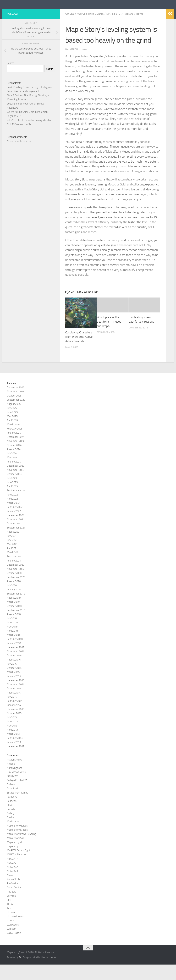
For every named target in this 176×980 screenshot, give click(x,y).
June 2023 (12, 498)
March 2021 (13, 568)
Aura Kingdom (14, 783)
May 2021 (12, 560)
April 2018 (12, 646)
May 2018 (12, 642)
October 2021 (14, 539)
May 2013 (12, 741)
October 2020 (14, 588)
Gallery (10, 829)
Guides (70, 29)
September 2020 (16, 593)
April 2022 (12, 514)
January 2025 (14, 448)
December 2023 (16, 481)
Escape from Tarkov (17, 808)
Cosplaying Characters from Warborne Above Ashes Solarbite (79, 352)
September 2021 (16, 543)
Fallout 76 (12, 812)
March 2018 (13, 650)
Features (12, 816)
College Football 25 (17, 796)
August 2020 (14, 597)
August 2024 (14, 465)
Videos (11, 936)
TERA (10, 920)
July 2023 (12, 494)
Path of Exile (13, 895)
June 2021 (12, 555)
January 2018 (14, 659)
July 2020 (12, 601)
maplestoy (13, 862)
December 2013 (16, 725)
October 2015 (14, 683)
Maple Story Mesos (120, 29)
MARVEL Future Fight (18, 866)
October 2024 (14, 461)
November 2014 (16, 700)
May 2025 (12, 432)
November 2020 (16, 584)
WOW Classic (14, 948)
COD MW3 (12, 792)
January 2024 (14, 477)
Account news (14, 775)
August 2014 (14, 708)
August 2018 (14, 630)
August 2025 (14, 419)
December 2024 (16, 452)
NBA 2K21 (12, 878)
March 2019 (13, 617)
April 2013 (12, 745)
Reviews (11, 907)
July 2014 (12, 712)
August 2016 (14, 675)
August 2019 (14, 613)
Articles (11, 779)
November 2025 (16, 407)
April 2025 (12, 436)
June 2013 (12, 737)
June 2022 (12, 510)
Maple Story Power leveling (21, 849)
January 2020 (14, 605)
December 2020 (16, 580)
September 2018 (16, 626)
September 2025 (16, 415)
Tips (9, 924)
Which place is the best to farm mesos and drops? (109, 337)
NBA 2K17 (12, 874)
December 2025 (16, 403)
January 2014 (14, 720)
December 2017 (16, 663)
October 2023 (14, 489)
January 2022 (14, 527)
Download (12, 804)
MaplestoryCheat (33, 12)
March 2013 (13, 749)
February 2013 (15, 753)
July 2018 (12, 634)
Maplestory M (14, 858)
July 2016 (12, 679)
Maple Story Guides (90, 29)
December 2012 (16, 762)
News (140, 29)
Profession (13, 899)
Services (11, 911)
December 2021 (16, 531)
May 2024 (12, 473)
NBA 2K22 (12, 882)
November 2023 (16, 485)
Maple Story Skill (16, 854)
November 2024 (16, 456)
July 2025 (12, 423)
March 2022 (13, 518)
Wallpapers (13, 940)
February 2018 (15, 654)
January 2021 (14, 576)
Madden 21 (13, 837)
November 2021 (16, 535)
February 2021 (15, 572)
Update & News (15, 932)
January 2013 (14, 758)
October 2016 (14, 671)
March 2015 (13, 687)
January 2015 (14, 692)
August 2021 (14, 547)
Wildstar (11, 944)
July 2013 (12, 733)
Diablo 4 (11, 800)
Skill (9, 915)
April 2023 (12, 502)
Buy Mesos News (16, 788)
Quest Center (14, 903)
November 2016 (16, 667)
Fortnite (11, 825)
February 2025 (15, 444)
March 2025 (13, 440)
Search (10, 79)
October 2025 (14, 411)
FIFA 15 (11, 821)
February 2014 (15, 716)
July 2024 (12, 469)
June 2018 (12, 638)
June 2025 (12, 428)
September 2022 (16, 506)
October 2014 (14, 704)
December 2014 (16, 696)
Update (11, 928)
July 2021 (12, 551)
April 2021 (12, 564)
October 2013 (14, 729)
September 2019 (16, 609)
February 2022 (15, 522)
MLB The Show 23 (17, 870)
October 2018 (14, 621)
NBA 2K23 (12, 887)
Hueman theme (49, 973)
